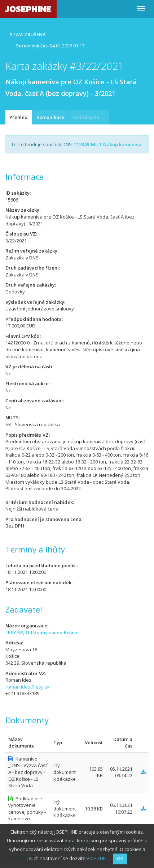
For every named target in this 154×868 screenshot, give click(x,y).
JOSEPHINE (28, 9)
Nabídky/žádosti (91, 117)
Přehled (19, 117)
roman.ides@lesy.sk (28, 687)
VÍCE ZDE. (97, 858)
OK (120, 859)
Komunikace (50, 117)
